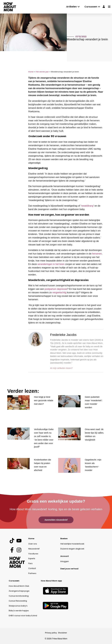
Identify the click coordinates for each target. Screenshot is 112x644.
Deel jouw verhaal (69, 569)
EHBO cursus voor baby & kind (23, 616)
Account (65, 556)
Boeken (64, 539)
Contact (32, 568)
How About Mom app (51, 581)
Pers (30, 563)
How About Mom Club (19, 586)
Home (31, 72)
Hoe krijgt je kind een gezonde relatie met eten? (44, 400)
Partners (32, 573)
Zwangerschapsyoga (19, 591)
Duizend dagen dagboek (72, 549)
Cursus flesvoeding (18, 601)
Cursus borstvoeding (19, 596)
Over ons (33, 544)
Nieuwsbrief (34, 549)
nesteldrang (87, 206)
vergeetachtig (59, 293)
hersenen (97, 254)
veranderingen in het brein (51, 264)
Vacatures (33, 554)
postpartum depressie (56, 289)
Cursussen (14, 581)
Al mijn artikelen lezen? (61, 368)
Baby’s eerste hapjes (19, 611)
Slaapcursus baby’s (18, 606)
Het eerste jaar (42, 72)
